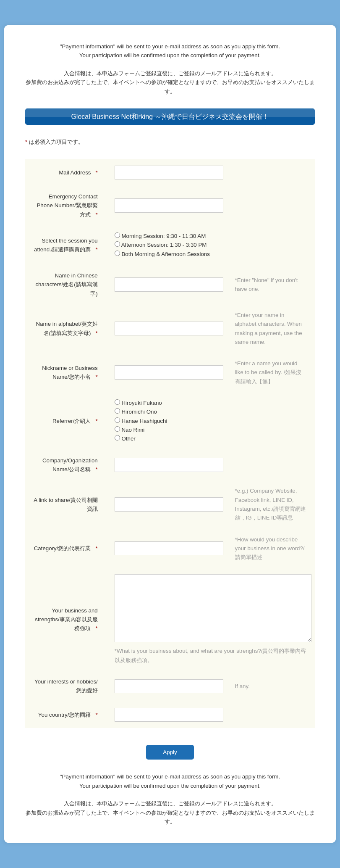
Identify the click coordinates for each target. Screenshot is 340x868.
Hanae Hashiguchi (141, 421)
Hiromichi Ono (136, 412)
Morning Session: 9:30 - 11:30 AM (160, 236)
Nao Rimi (130, 430)
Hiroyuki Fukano (138, 403)
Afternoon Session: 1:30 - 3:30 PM (161, 245)
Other (125, 439)
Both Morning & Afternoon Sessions (162, 254)
